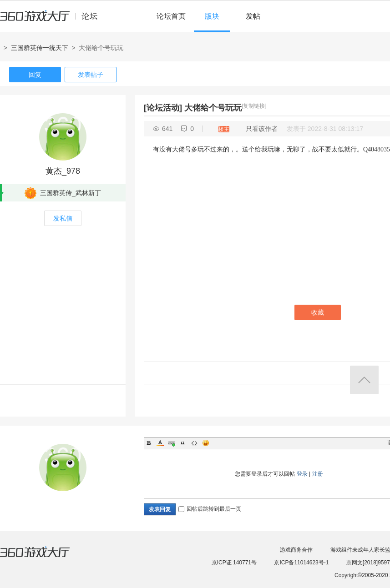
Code (194, 443)
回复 (35, 75)
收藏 (318, 312)
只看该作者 (262, 129)
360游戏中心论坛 (53, 20)
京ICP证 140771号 (234, 563)
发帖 (253, 16)
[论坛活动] (163, 108)
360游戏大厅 (44, 558)
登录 (302, 474)
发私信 (63, 218)
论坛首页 (171, 16)
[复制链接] (254, 106)
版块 (212, 16)
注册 (318, 474)
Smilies (206, 443)
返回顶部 (364, 380)
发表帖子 (91, 75)
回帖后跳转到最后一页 (210, 509)
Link (172, 443)
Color (160, 443)
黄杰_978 (63, 171)
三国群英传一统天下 (40, 48)
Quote (183, 443)
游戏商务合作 (296, 550)
